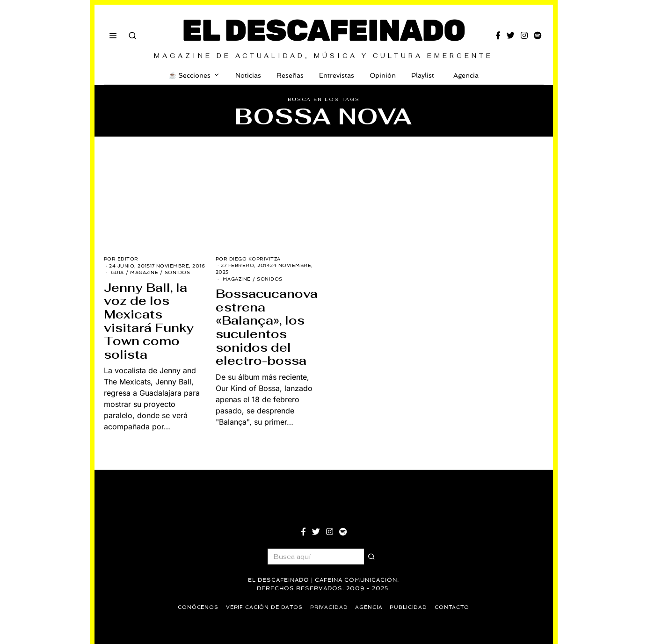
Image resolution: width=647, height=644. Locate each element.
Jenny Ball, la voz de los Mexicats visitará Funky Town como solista (149, 321)
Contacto (454, 607)
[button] (372, 557)
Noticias (248, 75)
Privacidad (329, 607)
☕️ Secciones (189, 75)
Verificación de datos (264, 607)
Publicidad (410, 607)
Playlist (423, 75)
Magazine (144, 272)
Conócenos (196, 607)
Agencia (464, 75)
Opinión (383, 75)
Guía (117, 272)
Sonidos (178, 272)
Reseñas (290, 75)
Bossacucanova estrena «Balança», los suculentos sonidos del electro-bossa (267, 327)
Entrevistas (337, 75)
